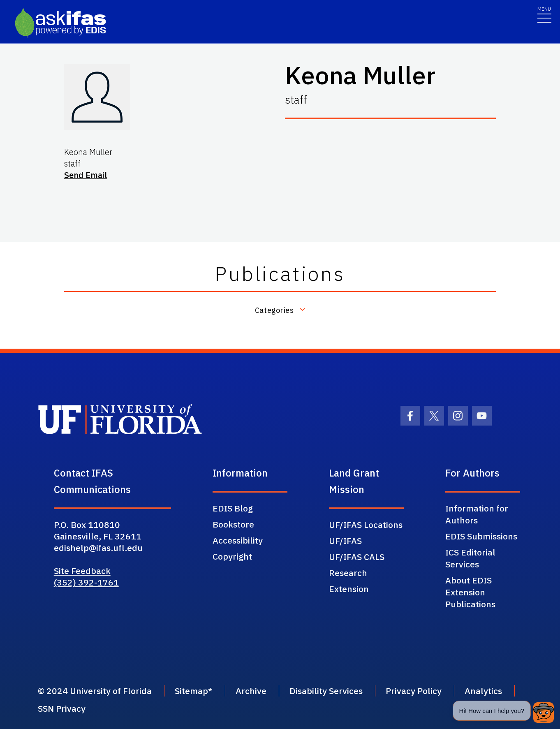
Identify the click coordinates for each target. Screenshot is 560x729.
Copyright (232, 556)
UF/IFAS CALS (357, 557)
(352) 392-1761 (86, 582)
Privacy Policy (414, 691)
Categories (274, 310)
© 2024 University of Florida (95, 691)
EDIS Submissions (481, 536)
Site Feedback (82, 571)
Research (348, 573)
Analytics (483, 691)
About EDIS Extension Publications (470, 592)
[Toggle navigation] (544, 14)
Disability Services (326, 691)
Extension (349, 589)
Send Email (86, 175)
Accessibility (238, 540)
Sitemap (191, 691)
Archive (251, 691)
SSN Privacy (62, 708)
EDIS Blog (233, 508)
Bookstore (233, 524)
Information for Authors (477, 514)
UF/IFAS (345, 541)
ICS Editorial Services (470, 558)
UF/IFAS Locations (366, 525)
